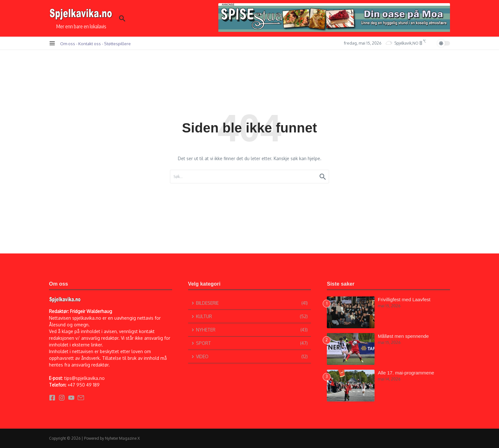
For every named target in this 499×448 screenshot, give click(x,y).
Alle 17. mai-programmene (406, 373)
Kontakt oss (90, 43)
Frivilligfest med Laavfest (404, 299)
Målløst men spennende (403, 336)
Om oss (68, 43)
